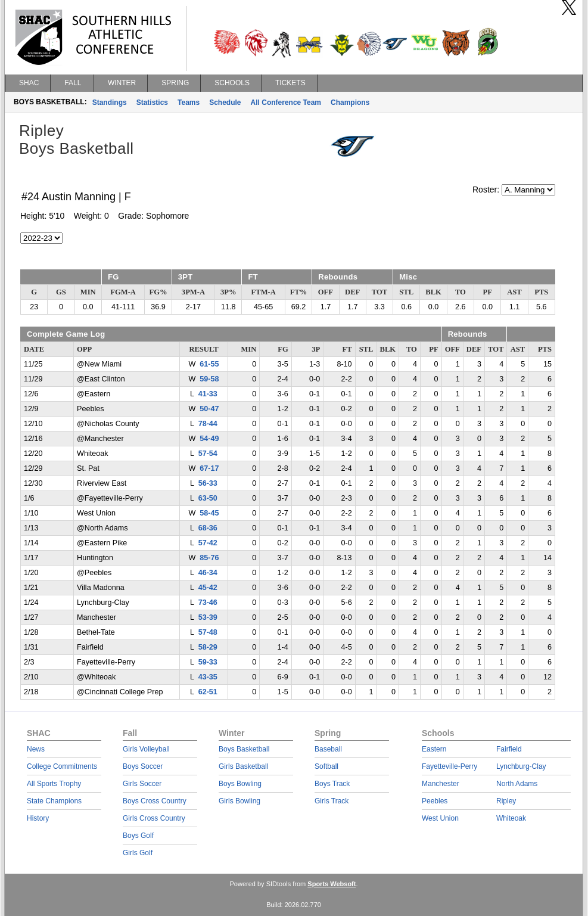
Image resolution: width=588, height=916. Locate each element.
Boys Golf (138, 836)
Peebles (435, 801)
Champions (350, 103)
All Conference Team (286, 103)
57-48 (208, 632)
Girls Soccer (142, 784)
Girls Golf (138, 853)
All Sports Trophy (54, 784)
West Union (440, 818)
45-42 (208, 588)
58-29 (208, 647)
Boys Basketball (244, 749)
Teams (189, 103)
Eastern (434, 749)
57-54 (208, 454)
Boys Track (332, 784)
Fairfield (509, 749)
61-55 (209, 364)
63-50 (208, 498)
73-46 (208, 603)
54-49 (209, 439)
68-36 (208, 528)
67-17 (209, 468)
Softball (326, 766)
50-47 (209, 409)
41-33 (208, 394)
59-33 (208, 662)
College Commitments (62, 766)
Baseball (328, 749)
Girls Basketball (243, 766)
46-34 (208, 573)
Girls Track (332, 801)
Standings (110, 103)
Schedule (225, 103)
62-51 (208, 692)
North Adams (517, 784)
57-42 (208, 543)
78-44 (208, 424)
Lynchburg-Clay (521, 766)
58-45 (209, 513)
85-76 (209, 558)
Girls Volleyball (146, 749)
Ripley (506, 801)
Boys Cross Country (155, 801)
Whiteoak (511, 818)
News (36, 749)
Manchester (441, 784)
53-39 (208, 617)
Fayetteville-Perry (449, 766)
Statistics (152, 103)
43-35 (208, 677)
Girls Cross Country (154, 818)
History (38, 818)
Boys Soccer (143, 766)
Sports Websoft (332, 884)
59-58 (209, 379)
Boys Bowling (240, 784)
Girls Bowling (239, 801)
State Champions (54, 801)
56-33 (208, 483)
